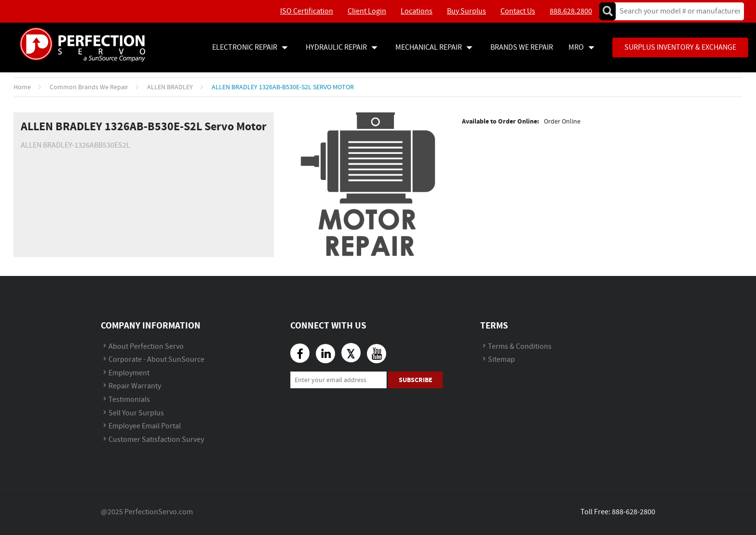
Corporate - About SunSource (156, 360)
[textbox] (677, 11)
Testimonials (129, 400)
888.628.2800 (571, 11)
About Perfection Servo (146, 347)
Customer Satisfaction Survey (156, 440)
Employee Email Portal (145, 426)
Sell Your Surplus (136, 413)
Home (22, 87)
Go (607, 11)
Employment (129, 373)
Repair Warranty (135, 386)
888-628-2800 (634, 512)
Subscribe (416, 380)
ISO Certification (307, 11)
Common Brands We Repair (89, 87)
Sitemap (501, 360)
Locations (417, 11)
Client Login (367, 11)
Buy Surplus (466, 11)
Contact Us (518, 11)
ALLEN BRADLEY (170, 87)
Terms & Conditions (520, 347)
